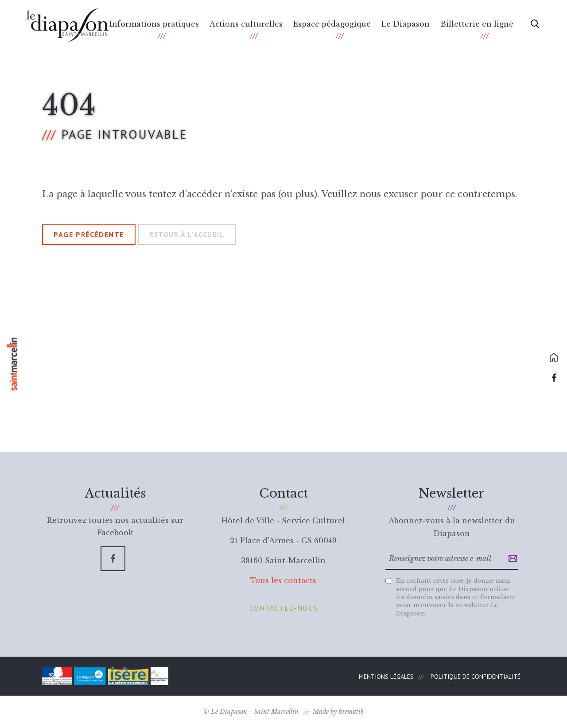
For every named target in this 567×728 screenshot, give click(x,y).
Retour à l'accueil (187, 234)
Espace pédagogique (332, 24)
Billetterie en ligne (477, 24)
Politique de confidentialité (476, 677)
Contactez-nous (283, 608)
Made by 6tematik (338, 712)
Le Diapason (406, 24)
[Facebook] (113, 559)
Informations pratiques (154, 24)
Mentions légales (386, 677)
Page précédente (89, 234)
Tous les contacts (283, 580)
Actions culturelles (246, 24)
